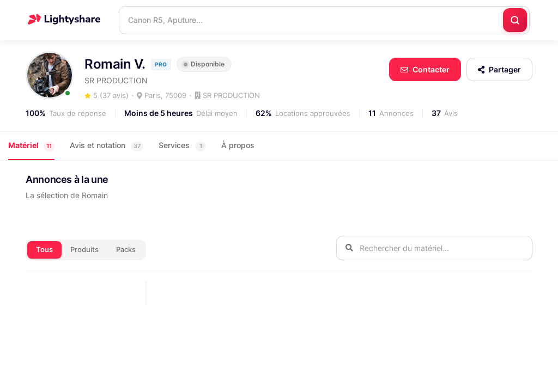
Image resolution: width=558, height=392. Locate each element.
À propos (238, 145)
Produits (84, 249)
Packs (126, 249)
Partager (499, 69)
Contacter (425, 69)
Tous (44, 249)
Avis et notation (107, 146)
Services (182, 146)
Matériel (31, 146)
